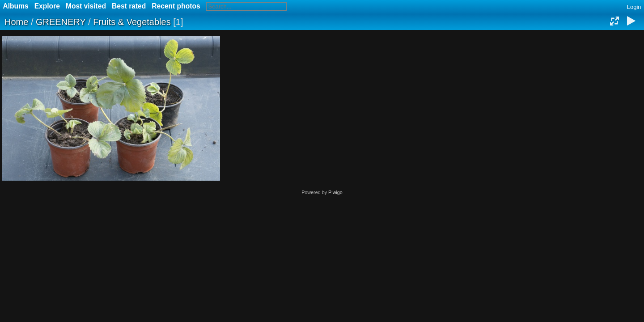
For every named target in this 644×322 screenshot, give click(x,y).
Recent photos (176, 6)
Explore (47, 6)
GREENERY (61, 22)
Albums (16, 6)
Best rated (129, 6)
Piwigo (335, 192)
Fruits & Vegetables (132, 22)
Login (634, 7)
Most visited (86, 6)
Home (16, 22)
